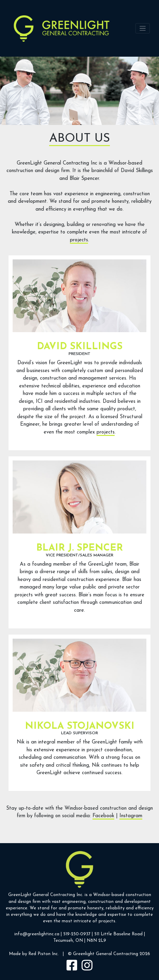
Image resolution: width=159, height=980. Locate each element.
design (24, 902)
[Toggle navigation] (143, 29)
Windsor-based (109, 895)
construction (138, 895)
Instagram (131, 816)
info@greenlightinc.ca (37, 934)
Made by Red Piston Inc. (34, 954)
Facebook (103, 816)
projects (79, 240)
